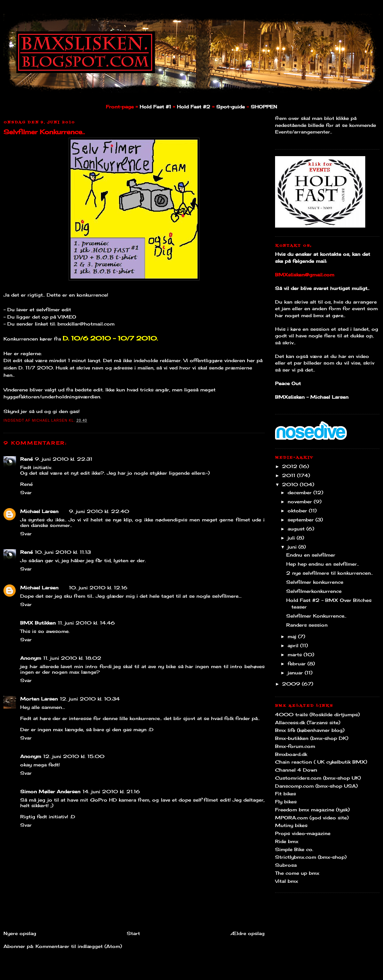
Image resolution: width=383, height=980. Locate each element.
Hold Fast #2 (194, 107)
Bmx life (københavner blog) (310, 730)
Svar (26, 492)
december (300, 492)
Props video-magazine (303, 833)
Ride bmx (287, 841)
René (26, 459)
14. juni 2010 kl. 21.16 (111, 791)
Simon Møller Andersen (50, 791)
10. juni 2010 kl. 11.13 (63, 552)
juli (292, 538)
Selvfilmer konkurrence (315, 582)
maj (293, 636)
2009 (292, 684)
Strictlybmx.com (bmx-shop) (311, 857)
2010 (291, 484)
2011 (290, 475)
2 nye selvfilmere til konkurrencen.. (330, 573)
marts (296, 654)
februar (298, 664)
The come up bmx (297, 873)
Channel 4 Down (296, 770)
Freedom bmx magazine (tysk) (312, 810)
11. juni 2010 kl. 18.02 (72, 658)
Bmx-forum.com (295, 746)
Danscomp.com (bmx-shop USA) (316, 786)
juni (293, 547)
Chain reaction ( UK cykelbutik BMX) (321, 762)
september (302, 520)
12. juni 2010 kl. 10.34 (90, 699)
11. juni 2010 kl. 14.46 (86, 623)
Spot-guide (230, 107)
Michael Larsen (39, 511)
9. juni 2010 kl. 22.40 (99, 511)
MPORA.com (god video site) (312, 818)
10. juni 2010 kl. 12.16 (98, 588)
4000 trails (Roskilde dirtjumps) (317, 714)
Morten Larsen (39, 699)
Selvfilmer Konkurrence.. (44, 132)
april (294, 645)
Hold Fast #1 (155, 107)
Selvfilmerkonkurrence (314, 591)
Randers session (307, 625)
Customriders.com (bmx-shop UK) (318, 778)
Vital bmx (287, 881)
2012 (291, 466)
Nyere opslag (20, 933)
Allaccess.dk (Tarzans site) (308, 722)
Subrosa (286, 865)
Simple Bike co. (294, 849)
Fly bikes (286, 802)
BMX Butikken (38, 623)
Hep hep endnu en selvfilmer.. (323, 564)
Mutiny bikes (291, 825)
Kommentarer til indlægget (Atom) (79, 946)
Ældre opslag (248, 933)
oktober (298, 511)
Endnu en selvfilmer (311, 555)
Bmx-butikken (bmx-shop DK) (312, 738)
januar (296, 673)
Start (133, 933)
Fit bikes (286, 794)
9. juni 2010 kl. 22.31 (64, 459)
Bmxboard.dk (291, 754)
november (301, 502)
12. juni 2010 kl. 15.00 (74, 756)
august (297, 529)
